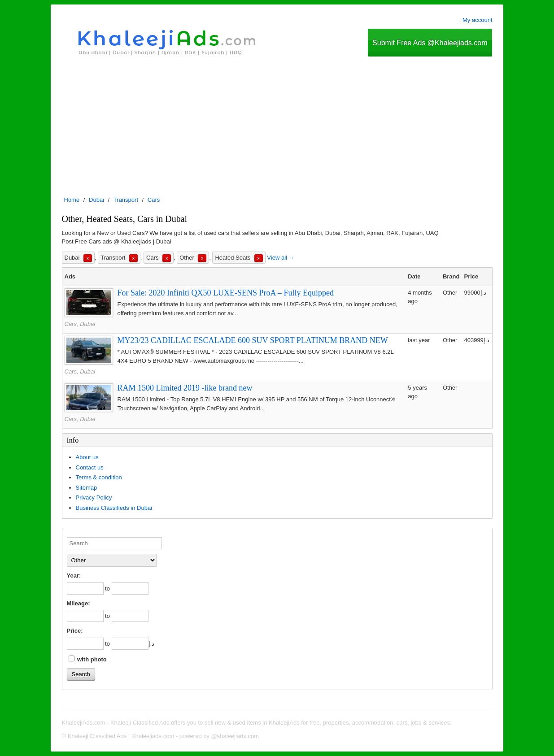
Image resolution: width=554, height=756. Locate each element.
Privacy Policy (94, 497)
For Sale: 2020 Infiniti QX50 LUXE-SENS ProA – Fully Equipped (226, 293)
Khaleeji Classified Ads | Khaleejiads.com (121, 736)
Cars (154, 200)
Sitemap (87, 488)
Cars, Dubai (80, 324)
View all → (281, 258)
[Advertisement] (277, 124)
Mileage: (79, 603)
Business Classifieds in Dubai (114, 508)
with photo (88, 659)
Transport (126, 200)
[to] (130, 589)
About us (87, 457)
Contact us (90, 467)
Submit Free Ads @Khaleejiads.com (430, 43)
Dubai (96, 200)
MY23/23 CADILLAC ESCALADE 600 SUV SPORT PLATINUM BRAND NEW (253, 340)
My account (477, 20)
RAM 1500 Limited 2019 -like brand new (185, 388)
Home (72, 200)
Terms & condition (99, 477)
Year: (74, 576)
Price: (75, 631)
